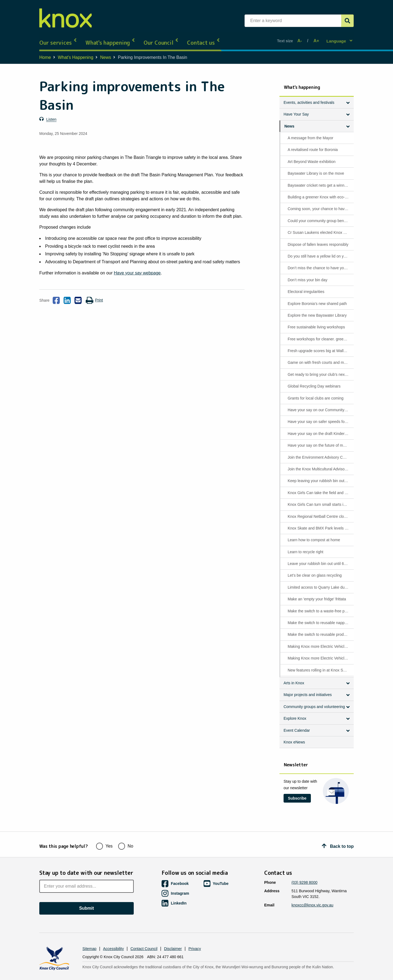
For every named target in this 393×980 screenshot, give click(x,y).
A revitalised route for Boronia (313, 145)
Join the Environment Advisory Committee (320, 452)
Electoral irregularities (306, 287)
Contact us (204, 38)
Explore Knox (295, 714)
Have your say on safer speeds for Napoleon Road (320, 417)
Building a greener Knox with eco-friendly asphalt (320, 192)
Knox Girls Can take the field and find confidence (320, 488)
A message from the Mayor (310, 133)
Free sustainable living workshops (316, 322)
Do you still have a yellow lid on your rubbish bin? (320, 251)
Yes (104, 836)
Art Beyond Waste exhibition (312, 157)
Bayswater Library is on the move (316, 169)
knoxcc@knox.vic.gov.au (312, 896)
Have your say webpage (137, 268)
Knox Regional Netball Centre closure (319, 512)
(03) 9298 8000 (304, 873)
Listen (51, 114)
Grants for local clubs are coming (316, 393)
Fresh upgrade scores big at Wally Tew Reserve (320, 346)
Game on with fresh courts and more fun (320, 358)
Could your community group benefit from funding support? (320, 216)
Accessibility (114, 939)
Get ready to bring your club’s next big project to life (320, 370)
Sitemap (89, 939)
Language (337, 38)
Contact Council (144, 939)
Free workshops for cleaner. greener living (320, 334)
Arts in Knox (294, 678)
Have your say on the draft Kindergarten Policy (320, 429)
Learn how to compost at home (314, 535)
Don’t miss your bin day (308, 275)
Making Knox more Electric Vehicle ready (320, 642)
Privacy (195, 939)
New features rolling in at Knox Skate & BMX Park (320, 665)
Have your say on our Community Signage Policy (320, 405)
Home (45, 53)
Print (94, 295)
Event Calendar (297, 725)
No (126, 836)
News (106, 53)
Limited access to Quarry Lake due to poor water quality (320, 582)
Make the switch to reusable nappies (318, 618)
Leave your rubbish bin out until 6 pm (319, 559)
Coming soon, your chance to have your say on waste (320, 204)
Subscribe (297, 793)
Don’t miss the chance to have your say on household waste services (320, 263)
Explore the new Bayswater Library (317, 310)
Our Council (161, 38)
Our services (58, 38)
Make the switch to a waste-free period (320, 606)
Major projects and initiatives (308, 690)
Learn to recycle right (306, 547)
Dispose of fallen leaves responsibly (318, 240)
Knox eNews (294, 737)
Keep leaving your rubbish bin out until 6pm (320, 476)
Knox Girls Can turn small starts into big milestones (320, 500)
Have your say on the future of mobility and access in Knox (320, 441)
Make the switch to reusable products (319, 630)
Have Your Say (296, 110)
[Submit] (347, 21)
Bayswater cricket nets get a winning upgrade (320, 180)
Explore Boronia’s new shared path (317, 299)
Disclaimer (173, 939)
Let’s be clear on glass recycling (315, 571)
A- (301, 39)
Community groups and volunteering (314, 702)
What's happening (110, 38)
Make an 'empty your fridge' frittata (317, 594)
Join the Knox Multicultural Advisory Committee (320, 464)
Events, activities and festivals (309, 98)
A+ (315, 39)
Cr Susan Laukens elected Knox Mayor (320, 228)
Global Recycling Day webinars (314, 382)
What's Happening (76, 53)
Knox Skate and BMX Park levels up (318, 523)
